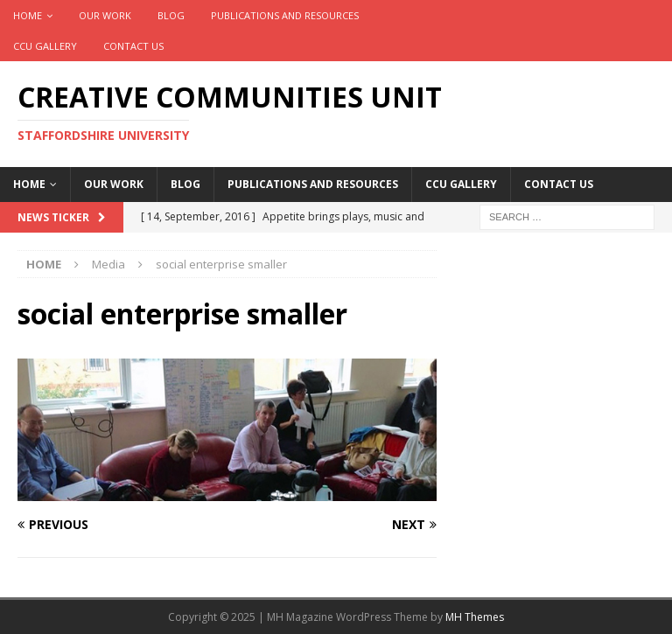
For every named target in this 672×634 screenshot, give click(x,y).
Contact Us (133, 46)
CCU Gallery (45, 46)
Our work (105, 15)
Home (28, 15)
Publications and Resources (285, 15)
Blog (171, 15)
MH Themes (475, 617)
